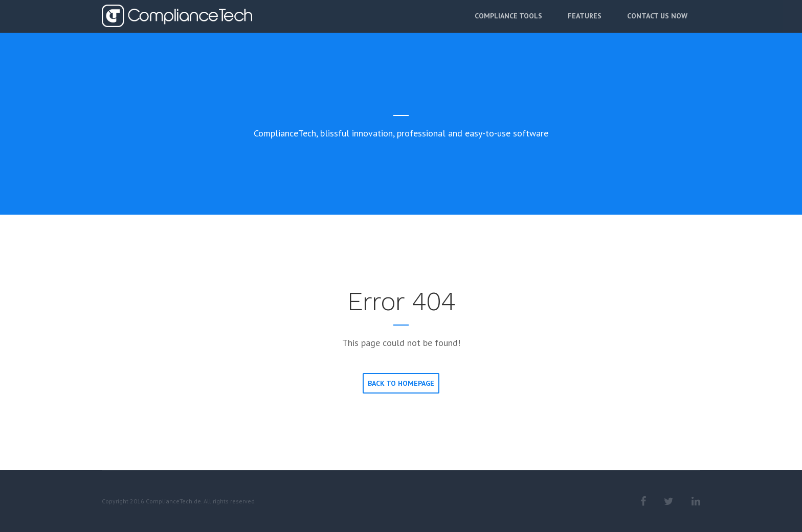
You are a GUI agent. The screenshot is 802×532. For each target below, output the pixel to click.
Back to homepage (401, 383)
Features (585, 24)
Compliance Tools (508, 24)
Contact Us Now (657, 24)
